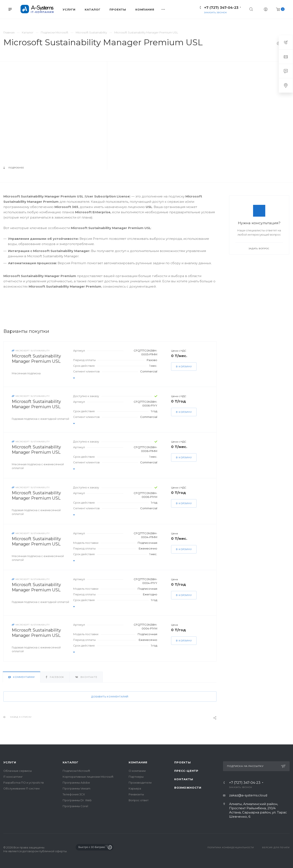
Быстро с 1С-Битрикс (92, 847)
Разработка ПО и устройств (24, 783)
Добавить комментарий (110, 697)
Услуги (10, 762)
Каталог (71, 762)
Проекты (183, 762)
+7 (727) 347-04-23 (221, 8)
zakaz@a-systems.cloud (248, 795)
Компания (138, 762)
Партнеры (136, 777)
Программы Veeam (77, 788)
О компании (137, 771)
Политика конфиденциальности (231, 847)
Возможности (188, 788)
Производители (140, 783)
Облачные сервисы (18, 771)
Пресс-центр (186, 771)
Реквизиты (136, 794)
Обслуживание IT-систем (21, 788)
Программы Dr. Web (77, 800)
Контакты (184, 779)
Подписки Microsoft (76, 771)
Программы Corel (75, 806)
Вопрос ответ (139, 800)
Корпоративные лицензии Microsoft (88, 777)
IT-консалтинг (13, 777)
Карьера (135, 788)
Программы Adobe (76, 783)
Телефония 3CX (74, 794)
